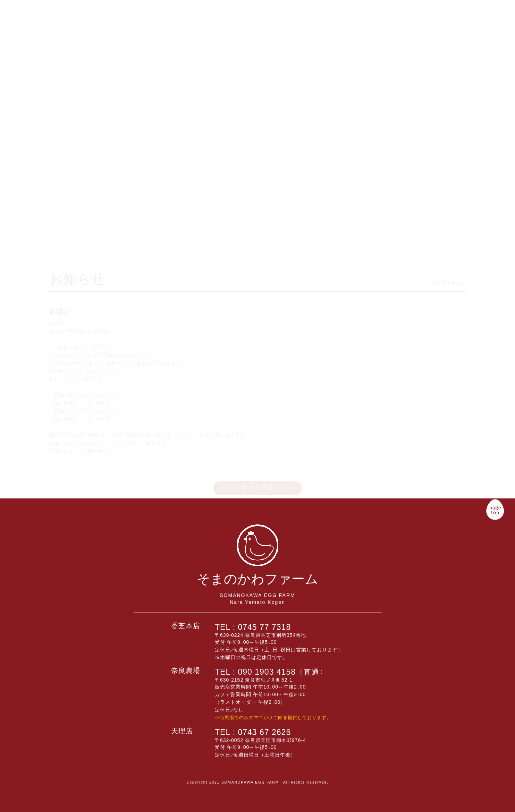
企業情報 (447, 18)
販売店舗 (436, 18)
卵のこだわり (412, 34)
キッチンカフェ (389, 41)
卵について (470, 40)
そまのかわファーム (33, 65)
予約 (401, 27)
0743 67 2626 (265, 732)
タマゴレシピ (459, 37)
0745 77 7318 (265, 627)
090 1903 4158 (283, 672)
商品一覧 (424, 18)
